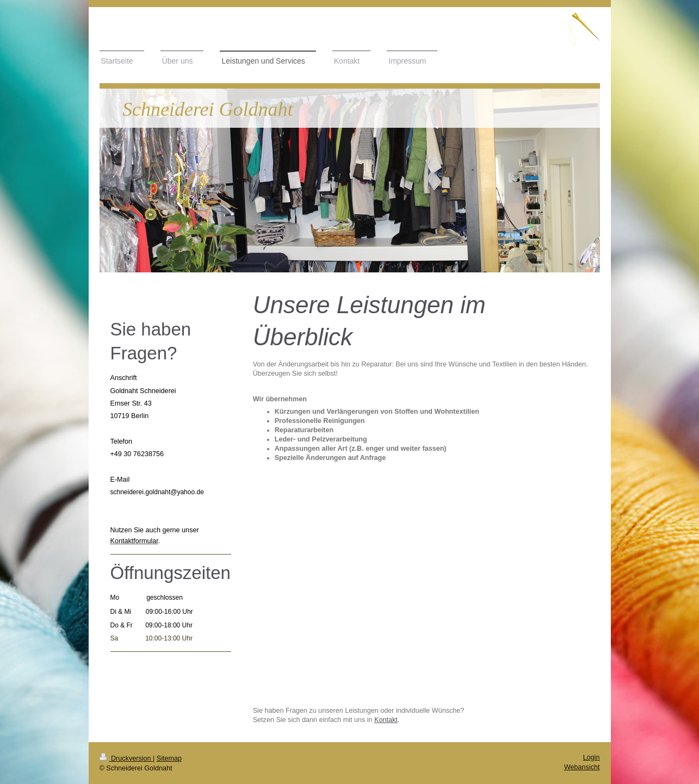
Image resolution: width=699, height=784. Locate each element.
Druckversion (126, 758)
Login (592, 757)
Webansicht (582, 767)
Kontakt (386, 720)
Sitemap (169, 758)
